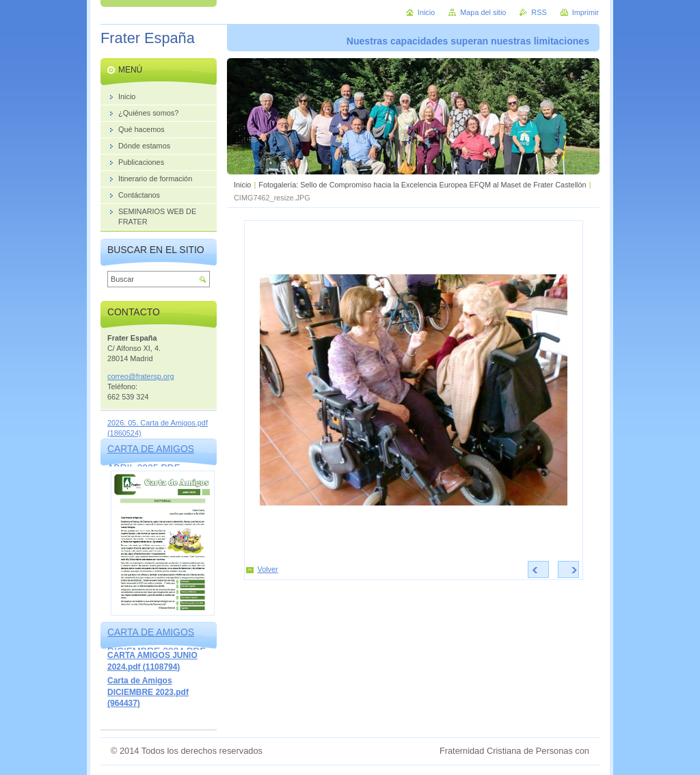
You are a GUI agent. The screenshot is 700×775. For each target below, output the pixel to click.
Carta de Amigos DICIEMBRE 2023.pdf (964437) (148, 692)
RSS (539, 12)
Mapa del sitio (483, 12)
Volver (268, 569)
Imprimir (585, 12)
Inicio (242, 185)
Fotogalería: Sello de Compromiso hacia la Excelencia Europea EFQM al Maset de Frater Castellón (422, 185)
